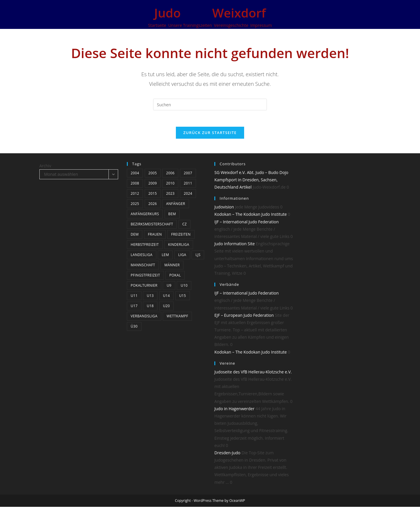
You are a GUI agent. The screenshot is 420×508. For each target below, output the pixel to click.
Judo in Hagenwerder (234, 410)
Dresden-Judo (227, 454)
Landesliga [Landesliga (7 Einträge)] (142, 256)
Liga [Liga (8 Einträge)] (182, 256)
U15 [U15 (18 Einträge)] (183, 297)
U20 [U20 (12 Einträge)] (167, 307)
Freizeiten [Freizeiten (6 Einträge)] (181, 235)
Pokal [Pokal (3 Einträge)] (175, 276)
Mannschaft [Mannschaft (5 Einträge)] (143, 266)
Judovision (224, 208)
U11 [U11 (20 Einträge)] (134, 297)
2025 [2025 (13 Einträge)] (135, 205)
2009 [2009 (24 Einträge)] (153, 184)
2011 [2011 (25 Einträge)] (188, 184)
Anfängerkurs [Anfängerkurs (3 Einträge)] (145, 215)
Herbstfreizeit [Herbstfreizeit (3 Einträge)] (145, 246)
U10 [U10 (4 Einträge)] (184, 287)
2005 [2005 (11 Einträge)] (153, 174)
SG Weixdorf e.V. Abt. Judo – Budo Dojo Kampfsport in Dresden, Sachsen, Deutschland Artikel (251, 181)
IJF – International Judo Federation (247, 223)
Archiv (45, 167)
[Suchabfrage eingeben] (210, 105)
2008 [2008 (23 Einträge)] (135, 184)
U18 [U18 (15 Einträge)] (150, 307)
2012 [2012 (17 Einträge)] (135, 195)
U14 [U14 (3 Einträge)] (167, 297)
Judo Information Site (235, 245)
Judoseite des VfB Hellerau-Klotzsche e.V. (253, 373)
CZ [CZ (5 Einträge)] (184, 225)
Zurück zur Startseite (210, 134)
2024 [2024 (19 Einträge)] (188, 195)
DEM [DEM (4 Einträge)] (135, 235)
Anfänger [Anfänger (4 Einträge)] (175, 205)
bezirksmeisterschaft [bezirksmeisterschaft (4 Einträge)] (152, 225)
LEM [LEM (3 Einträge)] (165, 256)
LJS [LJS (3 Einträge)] (198, 256)
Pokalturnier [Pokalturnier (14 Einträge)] (144, 287)
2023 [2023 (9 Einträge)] (170, 195)
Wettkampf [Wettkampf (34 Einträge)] (177, 317)
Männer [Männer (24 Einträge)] (172, 266)
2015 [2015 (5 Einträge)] (153, 195)
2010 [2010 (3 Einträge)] (170, 184)
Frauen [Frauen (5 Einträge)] (155, 235)
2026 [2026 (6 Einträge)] (153, 205)
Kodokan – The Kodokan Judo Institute (251, 216)
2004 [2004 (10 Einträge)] (135, 174)
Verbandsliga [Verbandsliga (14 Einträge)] (144, 317)
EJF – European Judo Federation (244, 316)
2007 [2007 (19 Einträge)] (188, 174)
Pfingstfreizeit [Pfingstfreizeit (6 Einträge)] (145, 276)
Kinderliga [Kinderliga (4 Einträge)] (178, 246)
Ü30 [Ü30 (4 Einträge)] (134, 327)
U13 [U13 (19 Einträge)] (150, 297)
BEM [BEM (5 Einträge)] (172, 215)
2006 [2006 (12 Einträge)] (170, 174)
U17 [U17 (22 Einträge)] (134, 307)
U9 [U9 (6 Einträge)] (169, 287)
